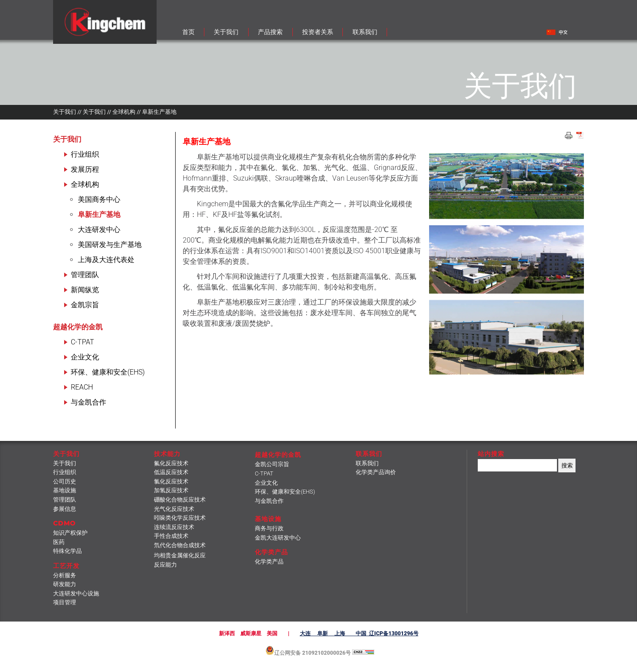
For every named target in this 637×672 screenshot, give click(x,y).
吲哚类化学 (180, 518)
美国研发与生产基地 (110, 245)
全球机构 (85, 184)
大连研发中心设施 (76, 593)
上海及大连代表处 (106, 260)
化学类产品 (269, 562)
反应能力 (165, 565)
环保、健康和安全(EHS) (108, 372)
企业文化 (85, 357)
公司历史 (65, 481)
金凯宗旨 (85, 305)
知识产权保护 (70, 533)
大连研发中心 (99, 230)
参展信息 (65, 509)
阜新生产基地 (99, 214)
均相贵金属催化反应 (180, 555)
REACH (82, 387)
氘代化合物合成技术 (180, 545)
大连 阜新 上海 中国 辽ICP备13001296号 (359, 633)
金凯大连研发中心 (278, 538)
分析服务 (65, 575)
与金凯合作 (88, 402)
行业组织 (85, 154)
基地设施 (65, 490)
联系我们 (367, 463)
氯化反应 (171, 481)
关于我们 (67, 139)
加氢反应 (171, 490)
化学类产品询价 (376, 472)
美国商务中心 (99, 199)
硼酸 (180, 500)
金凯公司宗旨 (272, 464)
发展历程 (85, 169)
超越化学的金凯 (78, 327)
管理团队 (85, 275)
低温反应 (171, 472)
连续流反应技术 (174, 527)
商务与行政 (269, 528)
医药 (59, 542)
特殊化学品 (67, 551)
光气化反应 (174, 509)
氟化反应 (171, 463)
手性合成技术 (171, 536)
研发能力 (65, 584)
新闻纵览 (85, 290)
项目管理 (65, 602)
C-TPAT (83, 342)
